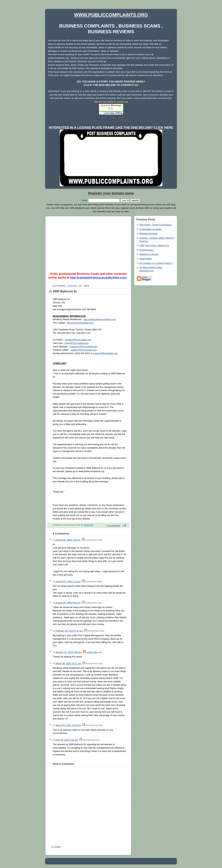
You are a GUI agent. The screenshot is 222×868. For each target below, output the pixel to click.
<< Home (56, 847)
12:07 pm (88, 525)
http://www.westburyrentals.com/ (100, 319)
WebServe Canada (149, 254)
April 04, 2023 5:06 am (67, 740)
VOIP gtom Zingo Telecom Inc (154, 246)
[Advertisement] (88, 243)
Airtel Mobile (145, 259)
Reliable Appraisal (148, 234)
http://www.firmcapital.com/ (80, 323)
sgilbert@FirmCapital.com (84, 350)
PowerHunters (146, 250)
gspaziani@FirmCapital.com (84, 347)
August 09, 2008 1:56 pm (68, 540)
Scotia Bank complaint (150, 229)
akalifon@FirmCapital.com (78, 340)
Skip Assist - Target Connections (155, 225)
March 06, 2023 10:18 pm (68, 725)
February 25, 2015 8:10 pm (69, 631)
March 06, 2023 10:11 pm (68, 664)
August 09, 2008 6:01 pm (68, 603)
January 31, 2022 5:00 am (69, 652)
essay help (92, 652)
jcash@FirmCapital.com (77, 343)
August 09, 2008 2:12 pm (68, 582)
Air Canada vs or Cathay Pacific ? (156, 263)
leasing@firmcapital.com (106, 353)
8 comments (114, 526)
